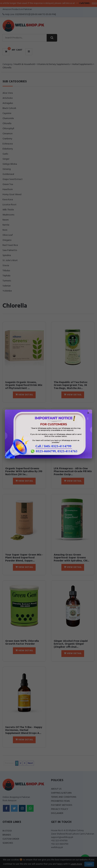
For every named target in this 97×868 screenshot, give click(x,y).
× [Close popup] (88, 413)
